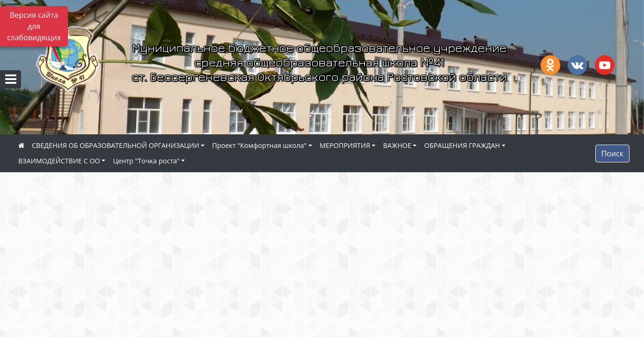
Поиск (612, 154)
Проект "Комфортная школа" (259, 145)
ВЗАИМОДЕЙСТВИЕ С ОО (59, 161)
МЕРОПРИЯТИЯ (345, 145)
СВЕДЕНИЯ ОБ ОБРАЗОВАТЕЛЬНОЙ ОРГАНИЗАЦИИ (116, 145)
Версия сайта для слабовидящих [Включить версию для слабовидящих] (34, 26)
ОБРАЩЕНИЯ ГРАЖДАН (462, 145)
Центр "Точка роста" (146, 161)
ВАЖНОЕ (397, 145)
